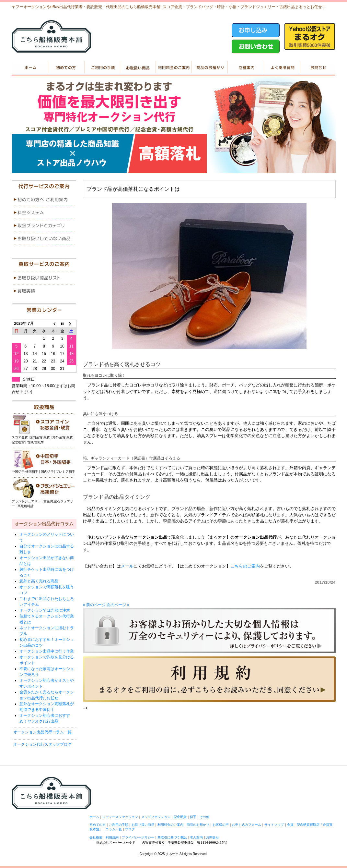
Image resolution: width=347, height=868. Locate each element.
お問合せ (213, 837)
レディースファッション (120, 817)
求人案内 (196, 837)
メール (127, 566)
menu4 (44, 238)
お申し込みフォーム (247, 825)
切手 (193, 817)
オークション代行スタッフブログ (42, 744)
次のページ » (118, 605)
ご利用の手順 (102, 67)
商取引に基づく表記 (172, 837)
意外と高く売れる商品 (39, 581)
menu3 (44, 226)
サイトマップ (274, 825)
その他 (204, 817)
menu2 (44, 213)
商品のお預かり (209, 67)
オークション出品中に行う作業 (47, 651)
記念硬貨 (180, 817)
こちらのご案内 (245, 566)
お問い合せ (317, 67)
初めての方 (66, 67)
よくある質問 (281, 67)
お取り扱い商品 (138, 67)
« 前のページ (94, 605)
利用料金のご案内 (173, 67)
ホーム (30, 67)
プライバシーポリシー (138, 837)
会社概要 (96, 837)
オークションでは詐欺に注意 (45, 610)
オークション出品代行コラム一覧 (42, 732)
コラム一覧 (114, 829)
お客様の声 (221, 825)
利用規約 (112, 837)
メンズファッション (156, 817)
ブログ (130, 829)
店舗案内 (245, 67)
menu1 (44, 200)
